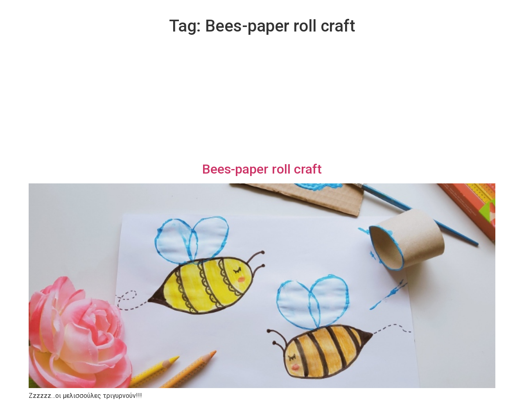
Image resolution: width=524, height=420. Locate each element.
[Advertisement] (262, 100)
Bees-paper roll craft (262, 169)
